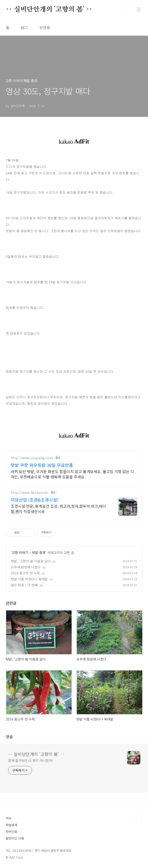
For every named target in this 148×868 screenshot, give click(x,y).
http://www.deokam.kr (29, 493)
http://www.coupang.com (32, 458)
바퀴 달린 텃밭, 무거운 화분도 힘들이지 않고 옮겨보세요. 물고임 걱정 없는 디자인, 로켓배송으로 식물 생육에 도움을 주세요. (72, 474)
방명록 (45, 27)
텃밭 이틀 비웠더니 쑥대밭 (29, 579)
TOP (138, 819)
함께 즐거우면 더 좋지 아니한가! (31, 760)
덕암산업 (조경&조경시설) (35, 500)
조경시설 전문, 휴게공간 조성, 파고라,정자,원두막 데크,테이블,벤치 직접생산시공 (58, 509)
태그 (24, 27)
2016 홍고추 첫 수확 (25, 573)
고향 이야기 (20, 552)
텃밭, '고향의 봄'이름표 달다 (31, 561)
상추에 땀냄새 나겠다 (26, 567)
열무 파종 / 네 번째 (24, 585)
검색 (128, 10)
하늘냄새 (11, 825)
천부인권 (11, 832)
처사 (9, 818)
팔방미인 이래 (15, 838)
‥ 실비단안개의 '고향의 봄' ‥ (49, 10)
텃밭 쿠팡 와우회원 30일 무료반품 (42, 465)
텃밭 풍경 (39, 552)
